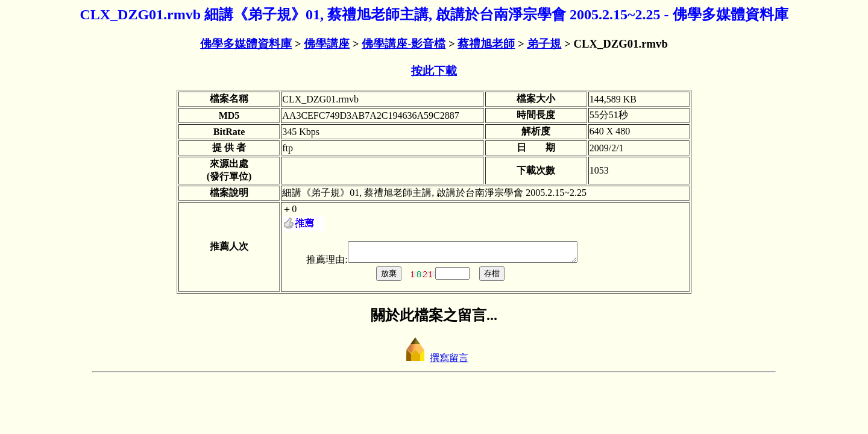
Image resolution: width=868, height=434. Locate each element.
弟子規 (544, 44)
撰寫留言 (434, 361)
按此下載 (434, 71)
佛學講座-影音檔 (404, 44)
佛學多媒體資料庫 (246, 44)
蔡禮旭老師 (486, 44)
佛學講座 (327, 44)
